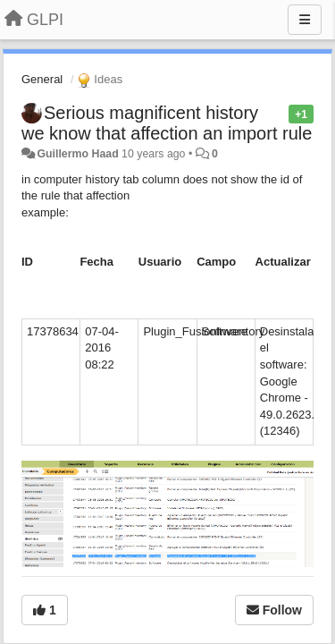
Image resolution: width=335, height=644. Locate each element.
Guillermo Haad (77, 154)
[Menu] (305, 20)
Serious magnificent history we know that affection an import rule (167, 123)
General (42, 79)
